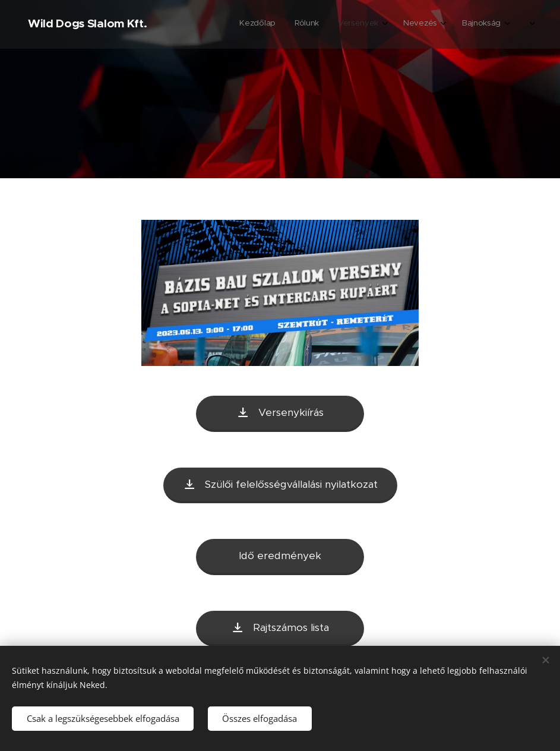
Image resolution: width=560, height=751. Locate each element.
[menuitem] (397, 24)
